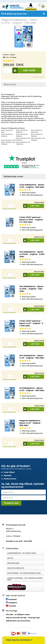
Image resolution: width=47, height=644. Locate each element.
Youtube (11, 606)
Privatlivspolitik (16, 568)
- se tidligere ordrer (18, 614)
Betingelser (13, 563)
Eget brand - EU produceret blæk (24, 573)
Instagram (11, 602)
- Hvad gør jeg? (23, 618)
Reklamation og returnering (18, 621)
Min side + (31, 7)
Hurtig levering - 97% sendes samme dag (25, 579)
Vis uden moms (38, 77)
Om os (10, 558)
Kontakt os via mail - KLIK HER (19, 541)
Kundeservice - (22, 553)
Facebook (11, 599)
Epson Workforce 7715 (8, 140)
